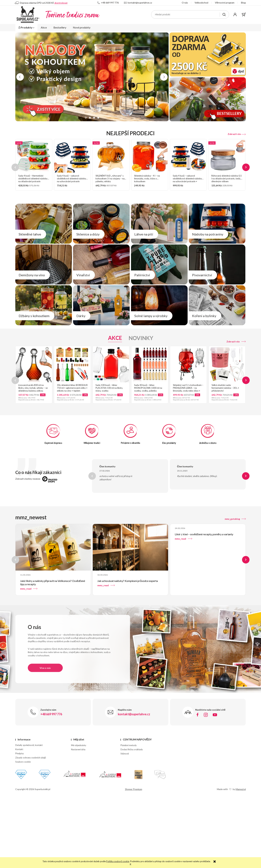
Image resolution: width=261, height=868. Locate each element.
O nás (185, 3)
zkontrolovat (61, 3)
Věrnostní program (225, 3)
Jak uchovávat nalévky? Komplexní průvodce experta (128, 581)
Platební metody (129, 745)
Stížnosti (125, 754)
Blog (243, 3)
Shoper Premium (134, 789)
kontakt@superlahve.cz (138, 3)
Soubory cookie (23, 762)
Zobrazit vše (237, 134)
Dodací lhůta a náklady (132, 749)
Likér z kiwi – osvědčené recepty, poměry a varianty (204, 534)
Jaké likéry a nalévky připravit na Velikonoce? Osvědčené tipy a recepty (53, 582)
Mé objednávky (79, 745)
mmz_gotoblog (235, 519)
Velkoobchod (201, 3)
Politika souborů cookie (118, 861)
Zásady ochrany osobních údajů (31, 758)
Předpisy (20, 753)
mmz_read (29, 589)
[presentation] (20, 77)
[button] (86, 118)
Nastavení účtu (78, 749)
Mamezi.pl (241, 789)
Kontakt (19, 749)
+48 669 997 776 (108, 3)
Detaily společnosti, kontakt (29, 745)
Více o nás (45, 668)
